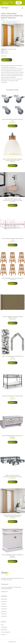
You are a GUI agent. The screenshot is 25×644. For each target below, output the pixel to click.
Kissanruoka (4, 606)
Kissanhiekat (4, 602)
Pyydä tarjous (19, 3)
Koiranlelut (3, 611)
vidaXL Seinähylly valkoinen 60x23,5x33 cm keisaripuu (12, 436)
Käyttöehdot (4, 630)
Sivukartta (3, 634)
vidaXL (15, 49)
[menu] (22, 8)
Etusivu (3, 20)
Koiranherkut (4, 609)
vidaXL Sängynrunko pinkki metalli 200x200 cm (13, 239)
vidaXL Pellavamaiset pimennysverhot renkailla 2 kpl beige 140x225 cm (13, 516)
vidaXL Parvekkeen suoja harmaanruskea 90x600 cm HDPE (13, 317)
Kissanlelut (3, 604)
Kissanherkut (4, 599)
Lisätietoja (7, 60)
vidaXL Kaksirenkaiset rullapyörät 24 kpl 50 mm (12, 120)
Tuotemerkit (10, 49)
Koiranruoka (4, 614)
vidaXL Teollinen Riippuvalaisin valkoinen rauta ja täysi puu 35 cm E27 (12, 160)
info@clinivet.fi (4, 592)
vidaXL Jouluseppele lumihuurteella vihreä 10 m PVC (12, 357)
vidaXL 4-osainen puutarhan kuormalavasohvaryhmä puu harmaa (13, 476)
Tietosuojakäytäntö (6, 632)
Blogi (2, 625)
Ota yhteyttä (4, 627)
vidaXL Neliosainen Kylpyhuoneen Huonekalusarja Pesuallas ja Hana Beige (13, 199)
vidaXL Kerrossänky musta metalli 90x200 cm (12, 397)
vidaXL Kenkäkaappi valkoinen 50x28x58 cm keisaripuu (12, 555)
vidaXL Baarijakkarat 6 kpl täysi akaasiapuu (13, 278)
